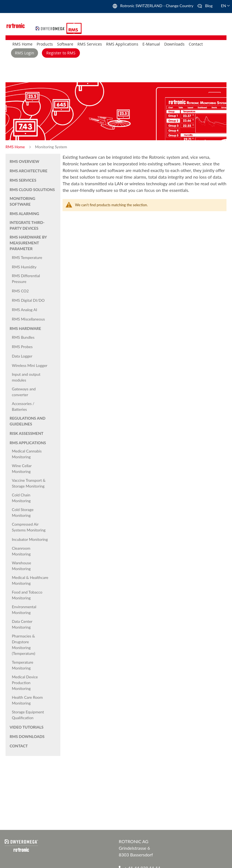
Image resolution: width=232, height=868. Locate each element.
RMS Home (16, 147)
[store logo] (51, 28)
